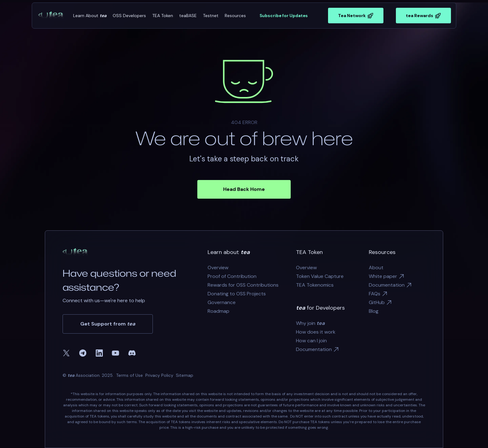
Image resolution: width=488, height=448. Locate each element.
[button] (90, 16)
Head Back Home (244, 189)
